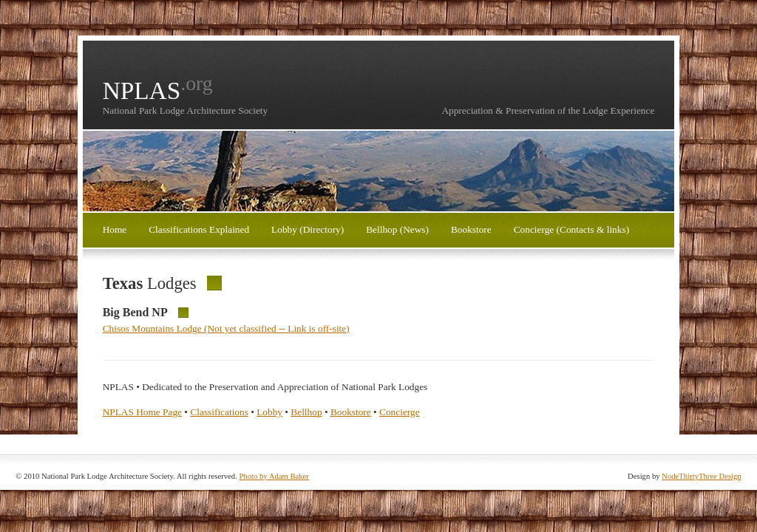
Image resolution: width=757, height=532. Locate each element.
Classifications (219, 412)
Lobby (269, 412)
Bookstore (471, 229)
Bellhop (306, 412)
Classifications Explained (199, 229)
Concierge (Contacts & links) (571, 229)
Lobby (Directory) (308, 229)
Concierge (400, 412)
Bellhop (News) (397, 229)
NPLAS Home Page (142, 412)
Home (115, 229)
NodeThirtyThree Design (701, 476)
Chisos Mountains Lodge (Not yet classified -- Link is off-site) (226, 328)
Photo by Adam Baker (274, 476)
